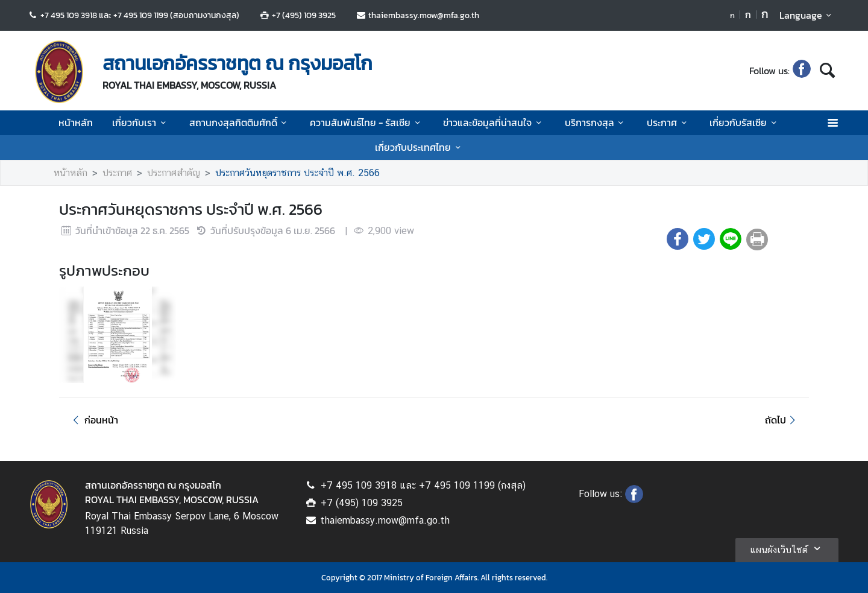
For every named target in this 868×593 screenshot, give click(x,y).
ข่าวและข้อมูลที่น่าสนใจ (494, 122)
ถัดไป (782, 420)
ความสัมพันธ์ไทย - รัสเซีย (367, 122)
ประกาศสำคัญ (174, 173)
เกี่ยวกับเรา (141, 122)
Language (807, 15)
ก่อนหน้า (93, 420)
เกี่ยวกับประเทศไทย (420, 147)
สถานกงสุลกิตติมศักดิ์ (240, 122)
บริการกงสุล (596, 122)
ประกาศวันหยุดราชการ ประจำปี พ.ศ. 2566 (297, 173)
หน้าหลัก (76, 122)
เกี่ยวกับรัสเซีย (745, 122)
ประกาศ (668, 122)
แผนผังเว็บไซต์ (787, 548)
